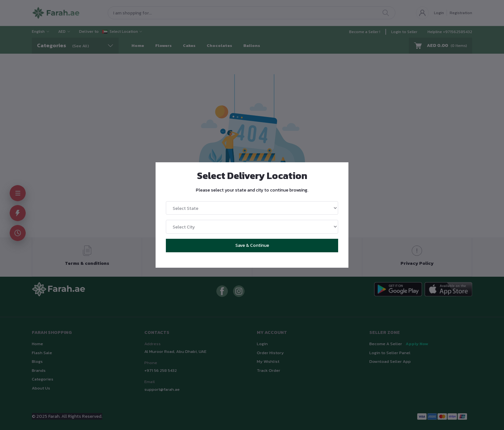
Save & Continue (252, 245)
